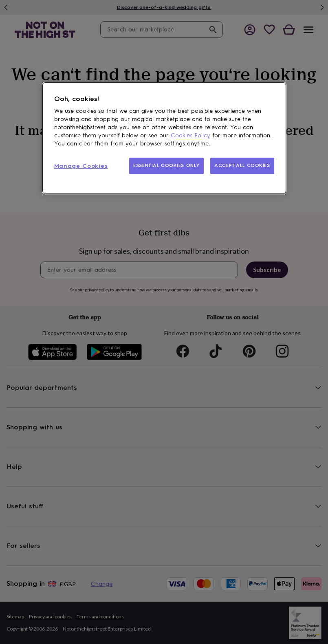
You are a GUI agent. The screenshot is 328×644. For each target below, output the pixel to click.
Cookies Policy (190, 135)
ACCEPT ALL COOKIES (242, 165)
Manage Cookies (81, 166)
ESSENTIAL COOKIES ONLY (166, 165)
